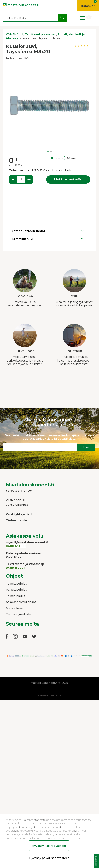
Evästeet (96, 861)
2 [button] (51, 152)
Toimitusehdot (16, 584)
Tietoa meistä (16, 520)
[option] (49, 105)
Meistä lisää (14, 608)
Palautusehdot (16, 590)
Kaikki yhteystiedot (20, 514)
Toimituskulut (16, 596)
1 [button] (48, 152)
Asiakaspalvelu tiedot (21, 602)
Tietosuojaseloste (18, 614)
